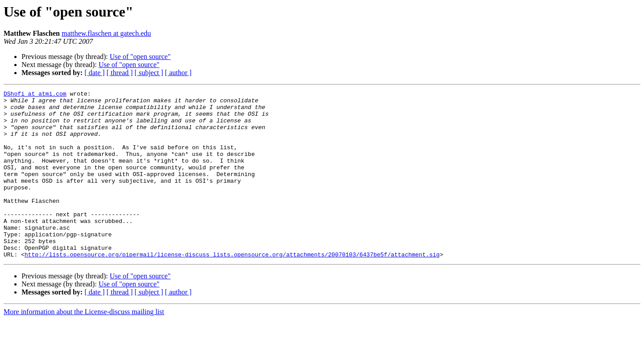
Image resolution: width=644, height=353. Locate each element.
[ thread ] (120, 73)
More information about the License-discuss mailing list (84, 345)
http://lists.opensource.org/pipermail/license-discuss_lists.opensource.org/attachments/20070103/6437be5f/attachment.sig (232, 288)
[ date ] (95, 73)
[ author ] (178, 73)
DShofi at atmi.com (35, 95)
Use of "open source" (140, 57)
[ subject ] (149, 73)
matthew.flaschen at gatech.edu (106, 33)
